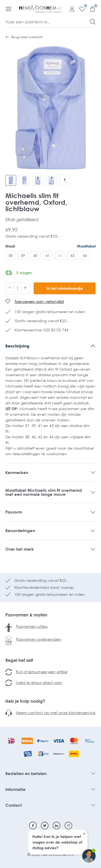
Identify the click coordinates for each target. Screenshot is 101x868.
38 (11, 255)
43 (72, 255)
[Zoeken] (93, 22)
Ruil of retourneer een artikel (42, 672)
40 (35, 255)
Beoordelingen (20, 530)
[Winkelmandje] (90, 9)
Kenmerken (17, 472)
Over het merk (20, 549)
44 (85, 255)
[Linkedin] (57, 826)
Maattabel (86, 246)
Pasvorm (14, 512)
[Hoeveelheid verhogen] (25, 288)
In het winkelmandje (65, 288)
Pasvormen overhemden (39, 639)
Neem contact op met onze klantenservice (56, 713)
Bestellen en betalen (26, 773)
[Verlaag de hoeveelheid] (10, 288)
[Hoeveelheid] (18, 288)
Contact (14, 805)
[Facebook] (33, 826)
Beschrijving (17, 346)
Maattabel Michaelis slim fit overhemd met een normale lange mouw (44, 492)
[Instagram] (68, 826)
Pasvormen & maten (26, 615)
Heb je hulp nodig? (25, 701)
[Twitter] (45, 826)
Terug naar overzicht (24, 37)
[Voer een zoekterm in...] (48, 22)
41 (48, 255)
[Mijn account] (70, 9)
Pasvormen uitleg (32, 626)
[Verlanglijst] (80, 9)
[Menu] (8, 9)
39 (23, 255)
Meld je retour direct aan (39, 682)
